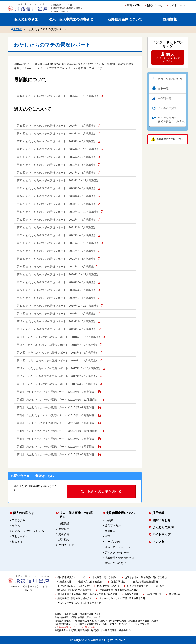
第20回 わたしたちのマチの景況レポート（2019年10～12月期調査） (58, 306)
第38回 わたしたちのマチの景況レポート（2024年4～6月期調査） (57, 165)
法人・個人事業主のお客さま (71, 19)
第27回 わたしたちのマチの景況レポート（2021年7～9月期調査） (57, 251)
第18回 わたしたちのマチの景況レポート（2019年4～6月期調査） (57, 321)
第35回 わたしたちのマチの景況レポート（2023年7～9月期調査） (57, 188)
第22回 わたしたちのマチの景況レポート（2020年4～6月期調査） (57, 290)
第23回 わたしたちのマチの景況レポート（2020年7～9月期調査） (57, 282)
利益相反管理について (108, 586)
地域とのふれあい (115, 563)
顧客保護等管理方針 (138, 586)
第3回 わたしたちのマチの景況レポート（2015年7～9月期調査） (57, 439)
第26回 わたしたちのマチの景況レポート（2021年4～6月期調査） (57, 259)
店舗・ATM (133, 5)
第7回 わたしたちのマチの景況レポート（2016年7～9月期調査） (57, 407)
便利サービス (20, 536)
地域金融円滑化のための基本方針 (75, 590)
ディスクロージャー (117, 552)
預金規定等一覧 (154, 594)
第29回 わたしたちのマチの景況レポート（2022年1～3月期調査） (57, 235)
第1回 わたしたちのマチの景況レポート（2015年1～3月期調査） (57, 454)
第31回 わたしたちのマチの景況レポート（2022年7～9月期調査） (57, 220)
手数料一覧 (165, 98)
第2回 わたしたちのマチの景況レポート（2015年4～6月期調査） (57, 447)
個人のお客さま (26, 19)
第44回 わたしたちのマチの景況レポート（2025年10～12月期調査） (58, 96)
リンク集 (158, 542)
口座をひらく (20, 520)
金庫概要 (110, 531)
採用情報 (170, 19)
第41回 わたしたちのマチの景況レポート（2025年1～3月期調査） (57, 141)
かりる (16, 526)
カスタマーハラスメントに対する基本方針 (79, 603)
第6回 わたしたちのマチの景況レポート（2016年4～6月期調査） (57, 415)
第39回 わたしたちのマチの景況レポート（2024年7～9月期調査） (57, 157)
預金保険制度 (118, 582)
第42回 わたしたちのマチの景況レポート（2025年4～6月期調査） (57, 133)
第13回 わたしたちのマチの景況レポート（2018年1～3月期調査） (58, 360)
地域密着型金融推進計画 (119, 558)
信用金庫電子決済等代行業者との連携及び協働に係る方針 (87, 594)
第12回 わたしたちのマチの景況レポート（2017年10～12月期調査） (59, 368)
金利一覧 (163, 89)
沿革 (107, 536)
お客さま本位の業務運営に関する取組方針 (147, 577)
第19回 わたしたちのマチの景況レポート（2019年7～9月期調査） (57, 314)
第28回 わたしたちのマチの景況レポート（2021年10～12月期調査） (58, 243)
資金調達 (64, 534)
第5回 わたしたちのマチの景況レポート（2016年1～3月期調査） (57, 423)
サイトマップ (176, 5)
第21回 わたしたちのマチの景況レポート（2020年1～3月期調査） (57, 298)
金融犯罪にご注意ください (170, 139)
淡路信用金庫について (125, 19)
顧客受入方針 (131, 594)
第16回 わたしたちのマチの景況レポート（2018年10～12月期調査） (59, 337)
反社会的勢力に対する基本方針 (73, 586)
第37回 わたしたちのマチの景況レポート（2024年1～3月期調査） (57, 173)
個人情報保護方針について (71, 577)
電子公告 (160, 586)
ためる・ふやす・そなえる (28, 531)
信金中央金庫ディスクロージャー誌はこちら (76, 627)
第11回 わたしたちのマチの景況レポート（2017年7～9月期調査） (58, 376)
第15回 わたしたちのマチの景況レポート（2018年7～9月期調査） (58, 345)
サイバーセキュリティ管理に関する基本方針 (122, 598)
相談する (17, 542)
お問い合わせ (154, 5)
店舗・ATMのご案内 (170, 79)
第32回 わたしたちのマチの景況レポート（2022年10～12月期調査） (58, 212)
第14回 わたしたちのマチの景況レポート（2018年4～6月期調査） (58, 353)
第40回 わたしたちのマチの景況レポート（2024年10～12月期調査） (58, 149)
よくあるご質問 (167, 108)
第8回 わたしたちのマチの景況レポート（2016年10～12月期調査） (58, 400)
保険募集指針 (64, 582)
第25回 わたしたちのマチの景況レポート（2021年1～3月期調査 (55, 267)
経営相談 (64, 540)
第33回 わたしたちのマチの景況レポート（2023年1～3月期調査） (57, 204)
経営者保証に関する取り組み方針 (75, 598)
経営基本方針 (113, 526)
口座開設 (64, 524)
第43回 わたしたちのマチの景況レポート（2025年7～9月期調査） (57, 126)
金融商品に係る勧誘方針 (91, 582)
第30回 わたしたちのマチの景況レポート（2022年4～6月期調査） (57, 227)
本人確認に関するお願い (105, 577)
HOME (17, 29)
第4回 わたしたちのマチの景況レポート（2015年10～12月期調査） (58, 431)
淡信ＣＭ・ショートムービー (122, 547)
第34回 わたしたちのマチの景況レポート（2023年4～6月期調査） (57, 196)
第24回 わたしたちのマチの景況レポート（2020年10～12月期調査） (58, 274)
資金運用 (64, 529)
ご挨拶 (109, 520)
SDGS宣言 (175, 594)
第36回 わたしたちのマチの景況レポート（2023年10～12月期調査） (58, 180)
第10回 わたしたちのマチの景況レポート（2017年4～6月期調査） (58, 384)
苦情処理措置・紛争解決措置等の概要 (119, 590)
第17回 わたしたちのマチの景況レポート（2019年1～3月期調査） (57, 329)
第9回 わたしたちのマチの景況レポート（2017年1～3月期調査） (57, 392)
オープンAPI (112, 542)
